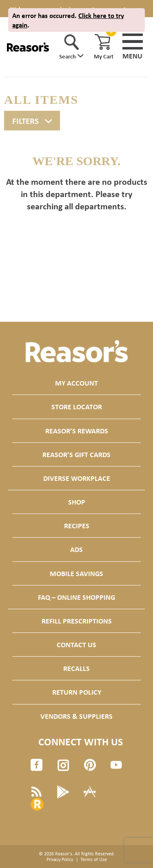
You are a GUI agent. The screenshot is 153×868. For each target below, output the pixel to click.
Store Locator (77, 407)
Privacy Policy (60, 859)
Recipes (77, 526)
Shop (77, 502)
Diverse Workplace (77, 478)
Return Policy (77, 692)
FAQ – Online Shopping (76, 597)
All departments (94, 206)
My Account (76, 383)
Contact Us (76, 645)
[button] (71, 47)
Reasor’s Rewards (77, 431)
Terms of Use (94, 859)
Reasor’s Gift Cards (76, 454)
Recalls (76, 668)
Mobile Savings (76, 573)
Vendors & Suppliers (76, 716)
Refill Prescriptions (77, 621)
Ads (76, 549)
